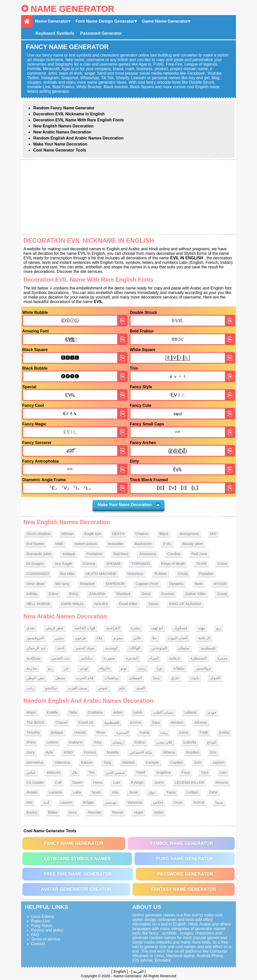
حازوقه (105, 668)
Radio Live (41, 921)
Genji (146, 594)
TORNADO (141, 563)
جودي (212, 712)
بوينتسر (111, 802)
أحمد (60, 648)
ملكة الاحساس (141, 752)
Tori (92, 772)
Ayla (49, 752)
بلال (75, 772)
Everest (168, 594)
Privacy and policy (47, 930)
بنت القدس (61, 658)
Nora (73, 812)
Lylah (138, 712)
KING (68, 752)
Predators (94, 554)
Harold (80, 732)
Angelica (163, 772)
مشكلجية (34, 658)
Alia (115, 792)
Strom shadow (38, 534)
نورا (159, 668)
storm (159, 782)
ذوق (152, 792)
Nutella (113, 752)
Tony (107, 762)
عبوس (103, 688)
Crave (222, 563)
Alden (159, 812)
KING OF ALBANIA (185, 604)
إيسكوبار (180, 628)
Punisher (206, 574)
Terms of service (46, 939)
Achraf (199, 802)
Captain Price (147, 584)
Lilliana (191, 712)
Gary (30, 752)
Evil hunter (35, 544)
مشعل (60, 678)
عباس (31, 772)
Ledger (192, 792)
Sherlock (123, 594)
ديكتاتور (87, 658)
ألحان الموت (178, 638)
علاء (100, 638)
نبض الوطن (35, 678)
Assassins (148, 554)
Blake (53, 812)
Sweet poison (86, 544)
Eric (213, 752)
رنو (50, 668)
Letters (52, 742)
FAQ (35, 935)
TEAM (201, 563)
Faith (204, 732)
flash (199, 584)
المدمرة (132, 658)
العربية (138, 971)
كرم (46, 802)
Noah (96, 792)
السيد (140, 688)
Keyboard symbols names (77, 859)
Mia (29, 802)
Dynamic (176, 584)
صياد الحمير (85, 648)
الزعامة (204, 638)
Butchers (121, 554)
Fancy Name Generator (74, 843)
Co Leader (35, 782)
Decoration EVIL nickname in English (69, 114)
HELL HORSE (38, 604)
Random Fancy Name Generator (64, 108)
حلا (154, 638)
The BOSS (35, 722)
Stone (153, 604)
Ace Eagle (63, 563)
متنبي (59, 638)
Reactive (87, 584)
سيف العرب (78, 688)
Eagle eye (93, 534)
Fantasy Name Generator (184, 889)
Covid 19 (86, 722)
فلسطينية (208, 648)
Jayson (219, 762)
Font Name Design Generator (105, 21)
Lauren (66, 802)
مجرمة (32, 668)
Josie (133, 792)
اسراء (154, 658)
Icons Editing (43, 917)
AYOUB (220, 584)
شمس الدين (115, 772)
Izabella (190, 742)
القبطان (136, 678)
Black (164, 534)
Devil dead (35, 584)
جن (66, 668)
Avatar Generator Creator (76, 889)
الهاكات (134, 648)
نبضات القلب (163, 712)
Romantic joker (39, 554)
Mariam (128, 762)
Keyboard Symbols (55, 33)
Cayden (177, 762)
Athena (169, 752)
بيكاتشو (51, 688)
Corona (89, 563)
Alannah (94, 812)
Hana (98, 782)
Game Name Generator (165, 21)
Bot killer (68, 574)
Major (31, 712)
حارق (175, 678)
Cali (58, 782)
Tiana (171, 792)
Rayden (193, 752)
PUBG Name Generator (185, 859)
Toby (98, 742)
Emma (135, 722)
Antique (69, 554)
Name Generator (72, 9)
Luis (117, 782)
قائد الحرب (85, 678)
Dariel (77, 782)
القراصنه (113, 628)
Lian (223, 772)
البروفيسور (35, 638)
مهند (202, 628)
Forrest (90, 752)
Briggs (88, 802)
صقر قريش (55, 628)
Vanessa (135, 802)
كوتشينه (111, 648)
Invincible (116, 544)
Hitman (68, 534)
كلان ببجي (164, 742)
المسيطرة (199, 658)
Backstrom (143, 544)
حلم (122, 688)
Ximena (221, 782)
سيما (219, 802)
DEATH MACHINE (101, 574)
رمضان (118, 742)
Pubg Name (42, 926)
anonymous (189, 534)
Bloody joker (193, 544)
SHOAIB (113, 563)
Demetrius (35, 762)
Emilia (224, 732)
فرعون (80, 638)
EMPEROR (115, 584)
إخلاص (158, 802)
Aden (118, 712)
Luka (77, 792)
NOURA (101, 604)
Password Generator (101, 33)
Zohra (53, 594)
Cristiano (95, 712)
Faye (186, 772)
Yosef (141, 772)
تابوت (195, 678)
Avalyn (32, 792)
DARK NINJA (72, 604)
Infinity (32, 594)
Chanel (61, 722)
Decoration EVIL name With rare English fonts (79, 120)
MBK (59, 544)
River (101, 732)
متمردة (109, 658)
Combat (174, 554)
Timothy (33, 732)
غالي (137, 638)
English (120, 971)
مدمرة (222, 658)
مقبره (135, 628)
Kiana (144, 732)
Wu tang (62, 584)
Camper (152, 762)
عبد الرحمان (36, 648)
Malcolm (54, 772)
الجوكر (215, 678)
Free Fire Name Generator (78, 874)
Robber (160, 574)
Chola (183, 574)
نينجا (156, 678)
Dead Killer (128, 604)
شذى (30, 628)
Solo (198, 762)
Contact (38, 944)
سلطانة (179, 668)
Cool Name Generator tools (60, 150)
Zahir (213, 792)
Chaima (142, 534)
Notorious (136, 574)
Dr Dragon (35, 563)
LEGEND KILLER (189, 782)
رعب (30, 688)
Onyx (178, 802)
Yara (205, 772)
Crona (222, 594)
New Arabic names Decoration (62, 132)
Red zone (199, 554)
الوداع (212, 742)
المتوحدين (159, 648)
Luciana (55, 792)
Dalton (140, 742)
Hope (139, 812)
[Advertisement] (129, 197)
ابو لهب (157, 628)
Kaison (87, 762)
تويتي (84, 668)
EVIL (167, 544)
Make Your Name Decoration (60, 144)
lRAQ (74, 594)
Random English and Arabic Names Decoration (79, 138)
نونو (124, 668)
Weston (177, 722)
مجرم (118, 638)
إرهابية (174, 658)
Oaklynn (76, 742)
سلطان (184, 648)
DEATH (118, 534)
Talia (73, 712)
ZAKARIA (97, 594)
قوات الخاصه (85, 628)
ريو (218, 628)
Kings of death (173, 563)
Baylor (32, 812)
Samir (184, 732)
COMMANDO (38, 574)
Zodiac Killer (195, 594)
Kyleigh (137, 782)
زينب (142, 668)
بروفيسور (203, 668)
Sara (156, 722)
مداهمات (111, 678)
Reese (118, 812)
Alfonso (201, 722)
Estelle (53, 712)
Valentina (62, 762)
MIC (213, 534)
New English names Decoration (63, 126)
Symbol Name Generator (181, 843)
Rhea (31, 742)
